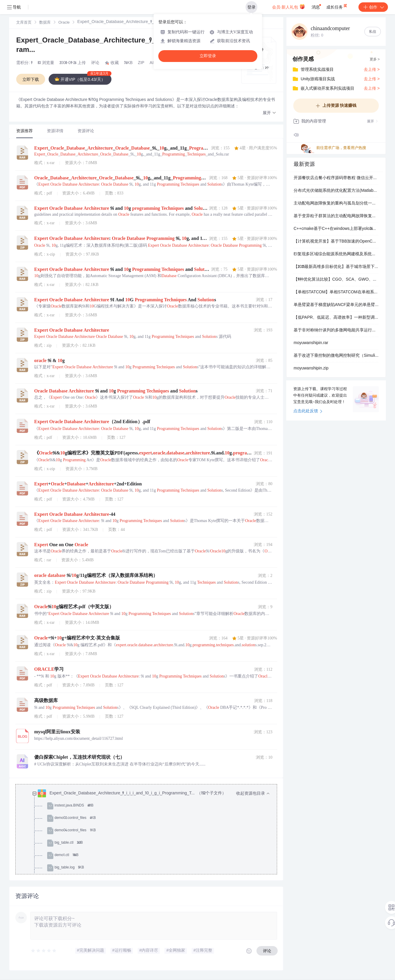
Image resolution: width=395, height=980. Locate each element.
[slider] (44, 951)
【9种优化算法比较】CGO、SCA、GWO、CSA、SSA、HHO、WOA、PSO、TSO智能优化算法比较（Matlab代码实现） (336, 280)
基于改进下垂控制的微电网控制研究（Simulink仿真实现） (336, 356)
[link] (24, 23)
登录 (251, 7)
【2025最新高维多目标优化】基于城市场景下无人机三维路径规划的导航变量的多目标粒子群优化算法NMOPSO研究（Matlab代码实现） (336, 267)
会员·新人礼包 (288, 6)
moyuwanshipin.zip (311, 369)
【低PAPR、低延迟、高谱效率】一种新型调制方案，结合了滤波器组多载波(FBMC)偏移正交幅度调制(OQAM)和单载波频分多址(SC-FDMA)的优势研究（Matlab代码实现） (336, 318)
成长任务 (337, 6)
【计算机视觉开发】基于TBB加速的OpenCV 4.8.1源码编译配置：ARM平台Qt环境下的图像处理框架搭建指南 (336, 242)
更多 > (375, 60)
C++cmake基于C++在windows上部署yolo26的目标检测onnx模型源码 (336, 229)
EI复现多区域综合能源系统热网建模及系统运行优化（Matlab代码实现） (336, 254)
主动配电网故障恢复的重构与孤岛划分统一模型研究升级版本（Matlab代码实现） (336, 204)
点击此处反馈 (308, 411)
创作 (373, 7)
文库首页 (24, 23)
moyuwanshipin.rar (311, 343)
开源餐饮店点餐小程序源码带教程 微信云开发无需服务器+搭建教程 (336, 178)
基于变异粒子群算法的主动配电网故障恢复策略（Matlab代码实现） (336, 216)
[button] (269, 113)
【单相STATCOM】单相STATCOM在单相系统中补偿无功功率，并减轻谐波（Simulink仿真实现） (336, 292)
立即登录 (208, 56)
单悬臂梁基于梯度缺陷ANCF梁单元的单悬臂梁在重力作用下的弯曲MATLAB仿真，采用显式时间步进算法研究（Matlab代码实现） (336, 305)
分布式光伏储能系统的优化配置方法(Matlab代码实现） (336, 191)
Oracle (64, 23)
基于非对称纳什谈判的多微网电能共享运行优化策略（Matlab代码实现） (336, 331)
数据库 (45, 23)
